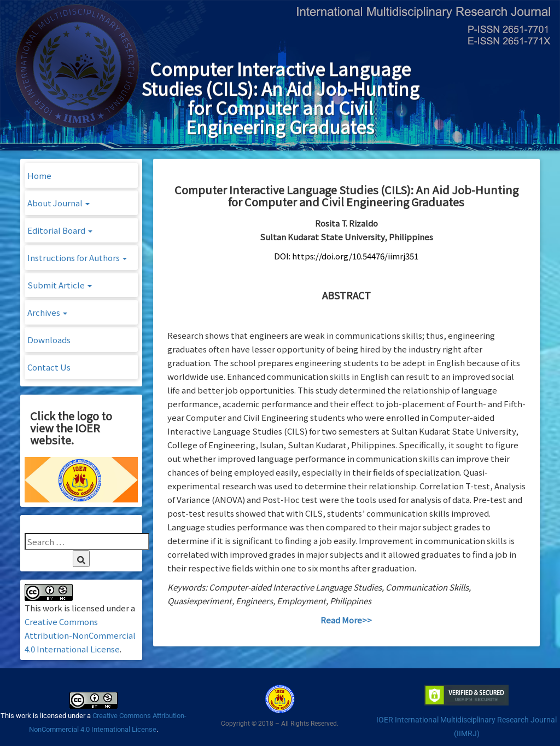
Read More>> (346, 620)
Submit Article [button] (60, 285)
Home (39, 175)
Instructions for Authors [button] (77, 258)
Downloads (49, 340)
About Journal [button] (59, 203)
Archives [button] (47, 312)
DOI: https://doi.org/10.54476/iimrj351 (346, 256)
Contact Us (49, 367)
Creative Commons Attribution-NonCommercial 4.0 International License (80, 635)
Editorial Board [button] (60, 230)
